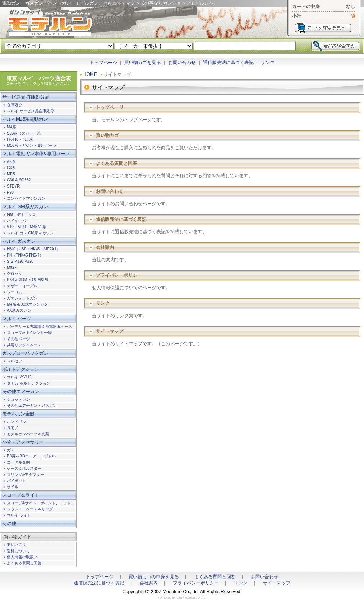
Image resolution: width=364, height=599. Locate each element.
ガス (11, 450)
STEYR (13, 186)
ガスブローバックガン (25, 353)
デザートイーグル (22, 286)
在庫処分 (15, 105)
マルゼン (15, 361)
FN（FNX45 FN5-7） (25, 255)
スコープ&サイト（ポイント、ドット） (41, 503)
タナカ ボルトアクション (29, 383)
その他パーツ (18, 339)
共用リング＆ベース (24, 345)
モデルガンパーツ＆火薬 (28, 434)
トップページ (103, 63)
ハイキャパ (16, 221)
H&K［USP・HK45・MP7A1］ (34, 249)
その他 (9, 523)
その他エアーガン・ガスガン (32, 406)
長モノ (13, 428)
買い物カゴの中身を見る (154, 577)
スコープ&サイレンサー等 (29, 333)
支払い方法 (16, 545)
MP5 (11, 174)
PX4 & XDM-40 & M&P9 (27, 280)
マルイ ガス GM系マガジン (30, 233)
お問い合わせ (182, 63)
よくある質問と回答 (116, 163)
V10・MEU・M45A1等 (26, 227)
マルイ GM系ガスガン (25, 207)
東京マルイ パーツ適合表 (39, 81)
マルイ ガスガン (19, 241)
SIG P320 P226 (20, 261)
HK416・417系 (20, 139)
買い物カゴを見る (143, 63)
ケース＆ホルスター (24, 468)
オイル (13, 487)
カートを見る (323, 28)
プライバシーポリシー (119, 275)
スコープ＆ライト (21, 495)
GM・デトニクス (21, 215)
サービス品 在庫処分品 (26, 97)
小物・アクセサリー (23, 442)
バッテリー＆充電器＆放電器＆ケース (39, 327)
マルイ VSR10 (19, 377)
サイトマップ (110, 331)
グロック (15, 274)
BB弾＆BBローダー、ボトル (31, 456)
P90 (10, 192)
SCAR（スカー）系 (24, 133)
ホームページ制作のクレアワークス (182, 598)
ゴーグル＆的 (18, 462)
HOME (90, 74)
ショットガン (18, 399)
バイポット (16, 481)
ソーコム (15, 292)
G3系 (11, 168)
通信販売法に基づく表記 (228, 63)
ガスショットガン (22, 298)
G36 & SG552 (19, 180)
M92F (12, 267)
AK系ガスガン (19, 310)
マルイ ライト (19, 515)
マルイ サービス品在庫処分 (30, 111)
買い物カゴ (107, 135)
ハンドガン (16, 422)
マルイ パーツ (17, 319)
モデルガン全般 (18, 414)
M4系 (11, 127)
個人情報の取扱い (22, 557)
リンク (267, 63)
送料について (18, 551)
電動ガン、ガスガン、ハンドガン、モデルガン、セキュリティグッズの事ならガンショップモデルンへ (50, 23)
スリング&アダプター (25, 475)
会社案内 (105, 247)
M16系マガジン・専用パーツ (32, 146)
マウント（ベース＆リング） (32, 509)
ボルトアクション (21, 369)
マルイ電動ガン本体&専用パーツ (36, 154)
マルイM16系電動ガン (25, 119)
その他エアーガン (21, 392)
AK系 (11, 162)
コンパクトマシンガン (26, 198)
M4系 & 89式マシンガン (27, 304)
